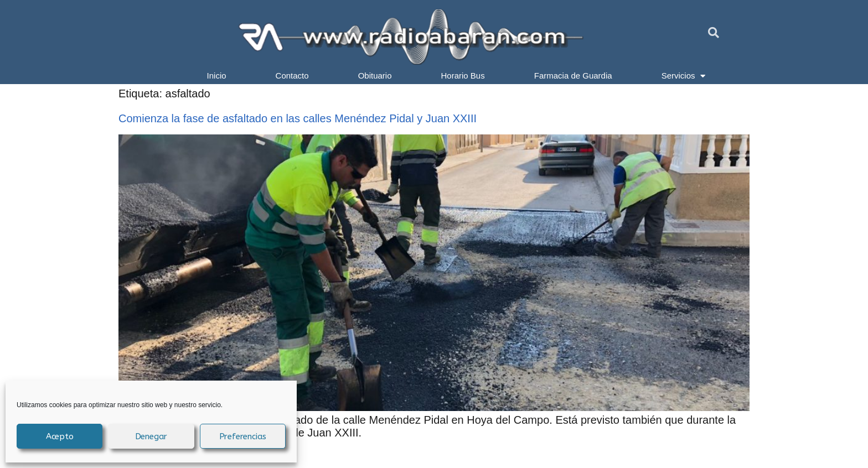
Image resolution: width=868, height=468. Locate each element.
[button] (714, 33)
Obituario (375, 76)
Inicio (217, 76)
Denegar (151, 436)
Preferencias (243, 436)
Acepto (60, 436)
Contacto (292, 76)
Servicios (684, 76)
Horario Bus (463, 76)
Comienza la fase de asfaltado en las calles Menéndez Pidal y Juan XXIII (298, 118)
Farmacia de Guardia (573, 76)
